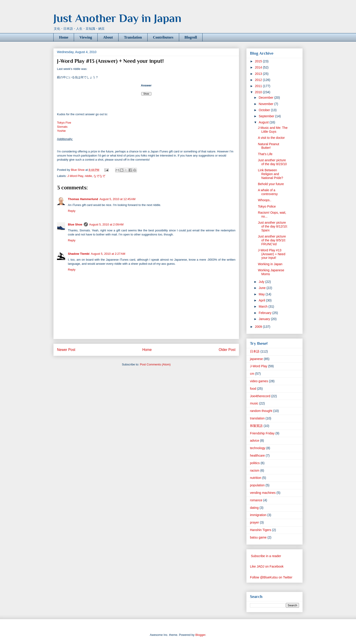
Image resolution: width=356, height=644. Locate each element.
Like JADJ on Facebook (267, 566)
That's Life (265, 154)
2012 (259, 80)
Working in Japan (270, 264)
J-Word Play (75, 176)
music (254, 403)
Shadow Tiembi (79, 254)
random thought (261, 411)
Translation (133, 37)
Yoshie (61, 131)
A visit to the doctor (271, 138)
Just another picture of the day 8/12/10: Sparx (273, 226)
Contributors (163, 37)
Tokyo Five (64, 123)
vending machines (263, 493)
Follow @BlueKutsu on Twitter (271, 577)
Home (64, 37)
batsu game (258, 537)
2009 (259, 327)
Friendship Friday (262, 433)
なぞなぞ (99, 176)
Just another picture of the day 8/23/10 (272, 162)
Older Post (227, 350)
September (267, 116)
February (265, 313)
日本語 (255, 351)
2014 (259, 67)
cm (252, 374)
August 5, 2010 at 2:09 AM (106, 224)
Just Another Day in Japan (117, 18)
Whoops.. (265, 200)
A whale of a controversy (268, 192)
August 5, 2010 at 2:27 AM (108, 254)
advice (255, 441)
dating (254, 508)
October (265, 110)
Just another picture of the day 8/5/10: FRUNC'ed (272, 240)
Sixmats (62, 127)
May (262, 294)
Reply (72, 211)
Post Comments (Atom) (155, 364)
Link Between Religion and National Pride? (271, 174)
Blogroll (191, 37)
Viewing (86, 37)
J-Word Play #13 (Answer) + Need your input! (272, 254)
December (266, 98)
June (262, 288)
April (262, 300)
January (265, 319)
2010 (259, 92)
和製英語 (256, 426)
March (263, 306)
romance (256, 500)
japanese (256, 359)
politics (255, 463)
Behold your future (271, 184)
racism (255, 470)
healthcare (257, 455)
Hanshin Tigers (261, 530)
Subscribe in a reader (266, 556)
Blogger (200, 635)
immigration (258, 515)
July (262, 282)
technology (258, 448)
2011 (259, 86)
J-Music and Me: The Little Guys (273, 130)
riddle (88, 176)
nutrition (256, 478)
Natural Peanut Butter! (268, 146)
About (108, 37)
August (264, 122)
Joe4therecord (260, 396)
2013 (259, 74)
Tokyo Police (267, 206)
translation (257, 418)
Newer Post (66, 350)
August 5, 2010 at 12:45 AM (117, 199)
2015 (259, 61)
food (253, 389)
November (266, 104)
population (257, 485)
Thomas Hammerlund (83, 199)
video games (259, 381)
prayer (255, 522)
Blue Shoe (75, 224)
